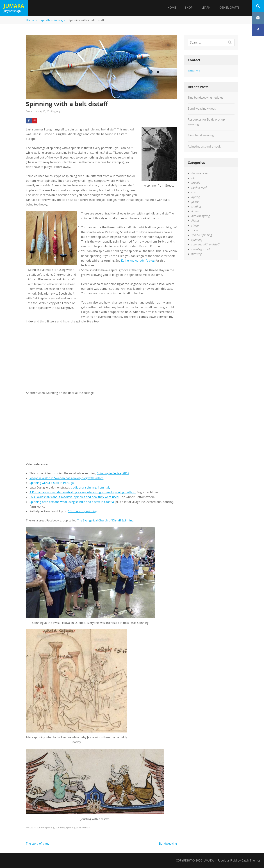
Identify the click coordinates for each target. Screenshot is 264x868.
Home (172, 8)
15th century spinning (83, 511)
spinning (60, 828)
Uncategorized (201, 249)
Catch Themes (251, 860)
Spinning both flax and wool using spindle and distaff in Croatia (72, 502)
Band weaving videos (202, 109)
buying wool (199, 187)
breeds (196, 183)
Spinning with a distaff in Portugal (52, 483)
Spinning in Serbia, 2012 (113, 473)
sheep (195, 225)
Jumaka (14, 6)
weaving (196, 254)
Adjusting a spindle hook (204, 146)
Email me (194, 71)
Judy (58, 111)
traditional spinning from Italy (90, 487)
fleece (195, 202)
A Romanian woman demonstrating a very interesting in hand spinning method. (83, 492)
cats (194, 192)
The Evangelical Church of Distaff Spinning (105, 520)
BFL (194, 178)
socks (195, 230)
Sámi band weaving (201, 135)
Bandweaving (168, 844)
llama (195, 211)
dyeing (195, 197)
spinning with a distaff (78, 828)
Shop (189, 8)
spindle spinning (53, 20)
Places (195, 221)
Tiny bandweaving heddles (205, 98)
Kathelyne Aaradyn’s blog (138, 261)
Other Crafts (229, 8)
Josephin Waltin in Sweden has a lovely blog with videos (66, 478)
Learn (206, 8)
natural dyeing (201, 216)
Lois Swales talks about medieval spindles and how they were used (74, 497)
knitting (196, 206)
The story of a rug (38, 844)
